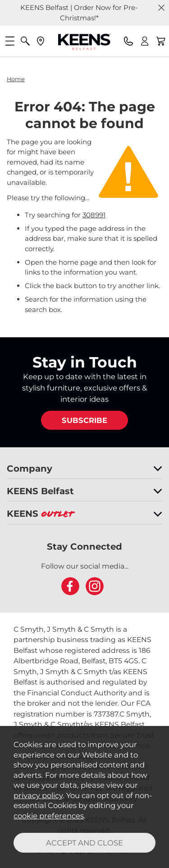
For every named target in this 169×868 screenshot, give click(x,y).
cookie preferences (49, 816)
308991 (94, 215)
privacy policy (38, 795)
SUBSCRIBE (84, 420)
